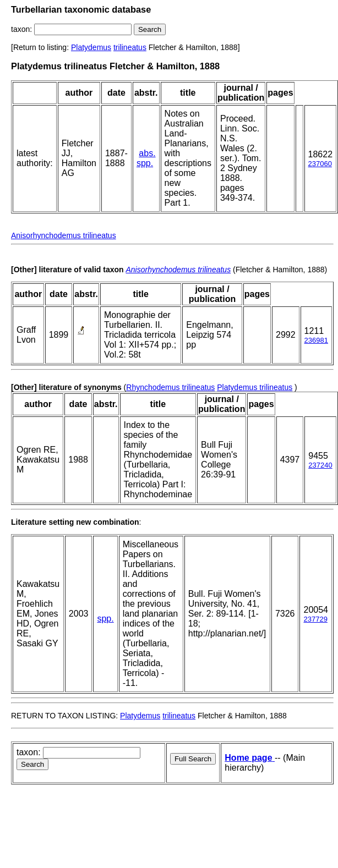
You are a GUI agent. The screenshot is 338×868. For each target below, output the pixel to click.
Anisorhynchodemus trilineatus (64, 235)
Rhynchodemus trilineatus (170, 387)
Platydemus (91, 47)
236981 (316, 340)
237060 (320, 164)
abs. (147, 153)
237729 (315, 619)
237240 (320, 465)
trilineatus (130, 47)
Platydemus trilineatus (255, 387)
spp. (145, 163)
